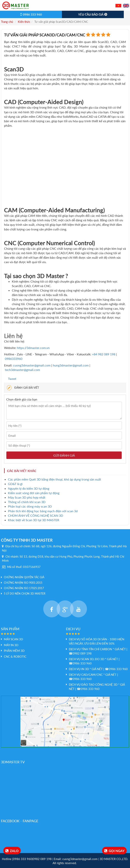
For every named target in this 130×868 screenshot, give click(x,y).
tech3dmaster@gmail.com (22, 370)
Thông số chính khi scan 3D (27, 502)
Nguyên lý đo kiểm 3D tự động (29, 488)
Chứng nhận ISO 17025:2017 (24, 588)
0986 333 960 (31, 14)
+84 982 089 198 (104, 354)
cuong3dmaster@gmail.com (32, 365)
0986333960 (14, 359)
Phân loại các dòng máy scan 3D (30, 506)
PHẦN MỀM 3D (14, 651)
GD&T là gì (15, 484)
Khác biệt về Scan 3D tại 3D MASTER (34, 520)
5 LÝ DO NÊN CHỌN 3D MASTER (25, 593)
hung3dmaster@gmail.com (71, 365)
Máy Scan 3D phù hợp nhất (27, 497)
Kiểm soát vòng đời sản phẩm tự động (34, 493)
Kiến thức (24, 22)
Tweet (12, 379)
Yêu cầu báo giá (93, 14)
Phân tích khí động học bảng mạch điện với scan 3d (43, 511)
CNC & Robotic (15, 656)
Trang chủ (7, 22)
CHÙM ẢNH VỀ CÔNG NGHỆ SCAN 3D (36, 515)
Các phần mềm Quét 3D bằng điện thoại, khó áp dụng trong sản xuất (55, 479)
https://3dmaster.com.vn (33, 348)
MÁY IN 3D (11, 645)
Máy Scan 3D (13, 639)
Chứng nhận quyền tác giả (24, 577)
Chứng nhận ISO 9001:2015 (23, 583)
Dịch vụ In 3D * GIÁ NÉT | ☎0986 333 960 (98, 669)
